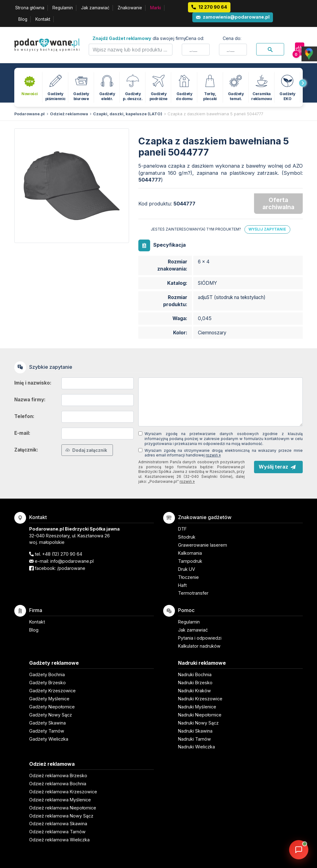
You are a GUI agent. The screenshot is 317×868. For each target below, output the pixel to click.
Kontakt (43, 19)
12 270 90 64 (213, 7)
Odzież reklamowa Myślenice (60, 800)
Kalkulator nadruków (199, 646)
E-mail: (22, 433)
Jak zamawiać (95, 8)
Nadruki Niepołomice (200, 715)
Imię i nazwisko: (33, 383)
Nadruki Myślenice (197, 707)
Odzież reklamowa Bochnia (58, 784)
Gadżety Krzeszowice (52, 691)
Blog (23, 19)
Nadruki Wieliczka (196, 747)
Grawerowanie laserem (203, 545)
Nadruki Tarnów (194, 739)
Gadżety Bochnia (47, 674)
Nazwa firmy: (30, 400)
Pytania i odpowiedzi (200, 638)
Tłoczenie (188, 577)
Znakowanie (130, 8)
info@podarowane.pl (72, 561)
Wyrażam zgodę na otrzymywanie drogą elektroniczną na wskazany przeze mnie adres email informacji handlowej (224, 453)
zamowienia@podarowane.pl (236, 17)
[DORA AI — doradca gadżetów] (299, 850)
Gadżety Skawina (47, 723)
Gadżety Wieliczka (49, 739)
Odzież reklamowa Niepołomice (63, 808)
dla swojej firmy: (140, 38)
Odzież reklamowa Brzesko (58, 775)
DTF (182, 529)
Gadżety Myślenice (49, 699)
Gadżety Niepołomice (52, 707)
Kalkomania (190, 553)
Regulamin (63, 8)
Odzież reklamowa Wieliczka (59, 840)
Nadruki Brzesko (195, 683)
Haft (182, 585)
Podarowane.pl (29, 114)
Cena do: (232, 38)
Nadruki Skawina (195, 731)
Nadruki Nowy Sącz (198, 723)
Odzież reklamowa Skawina (58, 824)
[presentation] (303, 83)
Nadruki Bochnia (195, 674)
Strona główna (30, 8)
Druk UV (187, 569)
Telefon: (24, 416)
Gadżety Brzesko (47, 683)
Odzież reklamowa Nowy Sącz (61, 816)
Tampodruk (190, 561)
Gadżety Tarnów (47, 731)
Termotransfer (193, 593)
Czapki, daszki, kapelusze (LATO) (128, 114)
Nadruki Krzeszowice (200, 699)
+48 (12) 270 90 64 (62, 554)
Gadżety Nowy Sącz (51, 715)
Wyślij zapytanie (267, 229)
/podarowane (71, 568)
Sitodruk (187, 537)
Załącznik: (26, 450)
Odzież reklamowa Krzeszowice (63, 792)
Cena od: (195, 38)
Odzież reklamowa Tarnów (57, 832)
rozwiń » (213, 455)
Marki (156, 8)
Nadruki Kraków (194, 691)
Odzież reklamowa (69, 114)
